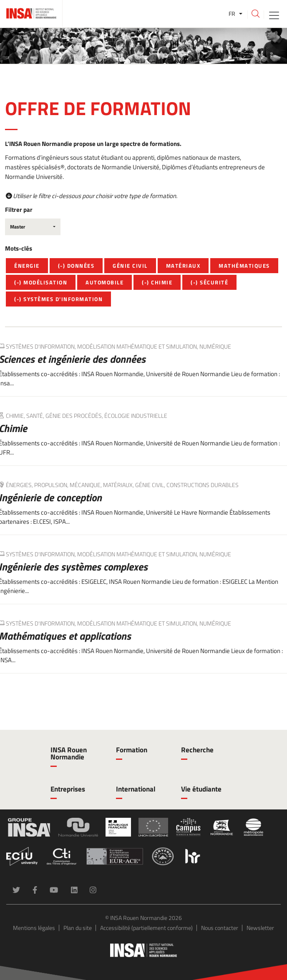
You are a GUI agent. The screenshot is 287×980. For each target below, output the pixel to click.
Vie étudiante (201, 789)
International (136, 789)
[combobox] (33, 227)
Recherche (197, 750)
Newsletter (260, 928)
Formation (132, 750)
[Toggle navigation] (274, 15)
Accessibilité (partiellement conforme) (146, 928)
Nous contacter (220, 928)
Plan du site (78, 928)
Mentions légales (34, 928)
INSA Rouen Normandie (69, 753)
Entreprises (68, 789)
